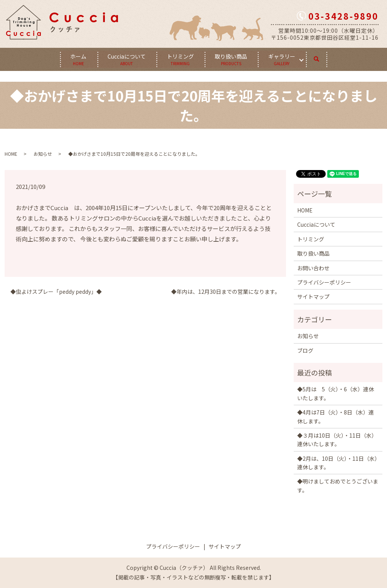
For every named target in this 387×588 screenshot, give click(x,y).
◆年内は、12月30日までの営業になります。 (226, 292)
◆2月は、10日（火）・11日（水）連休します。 (337, 463)
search (323, 57)
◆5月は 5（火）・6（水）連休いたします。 (336, 393)
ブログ (305, 350)
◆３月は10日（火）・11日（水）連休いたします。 (337, 440)
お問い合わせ (313, 268)
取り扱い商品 (232, 59)
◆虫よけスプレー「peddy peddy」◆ (56, 292)
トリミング (180, 59)
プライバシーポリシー (324, 282)
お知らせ (43, 154)
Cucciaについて (126, 59)
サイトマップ (313, 297)
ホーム (77, 59)
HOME (11, 154)
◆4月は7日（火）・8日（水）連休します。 (336, 416)
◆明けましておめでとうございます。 (338, 485)
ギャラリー (283, 59)
